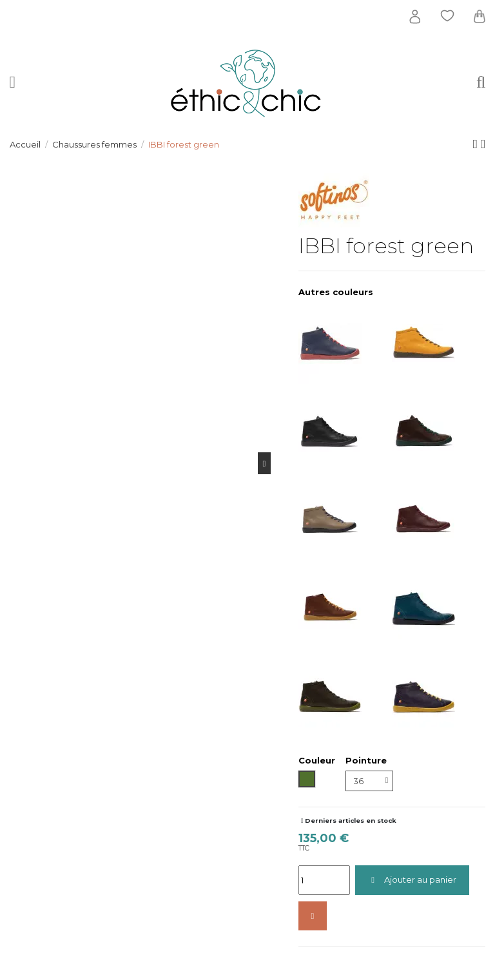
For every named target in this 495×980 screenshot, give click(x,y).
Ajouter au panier (412, 879)
